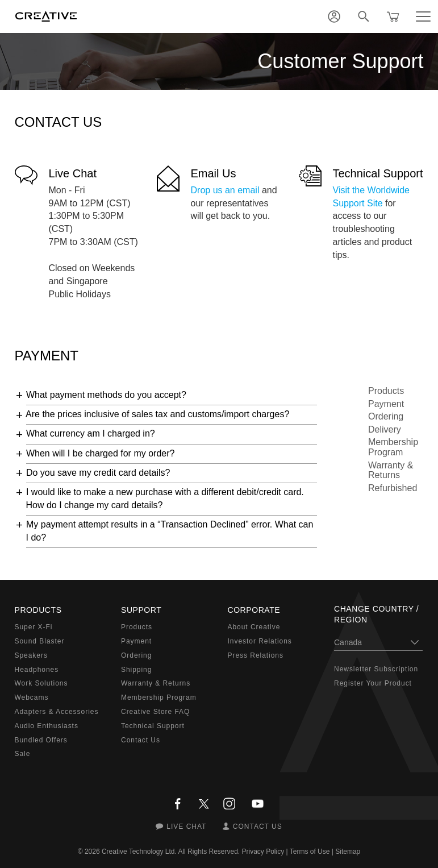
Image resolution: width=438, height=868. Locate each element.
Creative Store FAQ (155, 712)
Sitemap (348, 852)
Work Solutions (41, 683)
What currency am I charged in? (91, 433)
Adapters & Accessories (57, 712)
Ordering (386, 416)
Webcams (32, 697)
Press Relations (256, 655)
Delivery (385, 429)
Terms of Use (310, 852)
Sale (23, 754)
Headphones (37, 670)
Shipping (136, 670)
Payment (386, 404)
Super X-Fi (34, 627)
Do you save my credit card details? (98, 473)
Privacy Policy (263, 852)
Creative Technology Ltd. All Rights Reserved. (171, 852)
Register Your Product (373, 683)
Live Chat (73, 173)
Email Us (214, 173)
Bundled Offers (41, 740)
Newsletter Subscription (376, 669)
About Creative (254, 627)
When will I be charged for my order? (100, 453)
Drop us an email (225, 190)
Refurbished (393, 488)
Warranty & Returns (391, 470)
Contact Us (141, 740)
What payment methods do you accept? (106, 395)
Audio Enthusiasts (47, 726)
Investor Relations (260, 641)
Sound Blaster (40, 641)
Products (386, 391)
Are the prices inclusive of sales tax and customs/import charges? (157, 414)
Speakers (31, 655)
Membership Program (393, 447)
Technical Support (378, 173)
